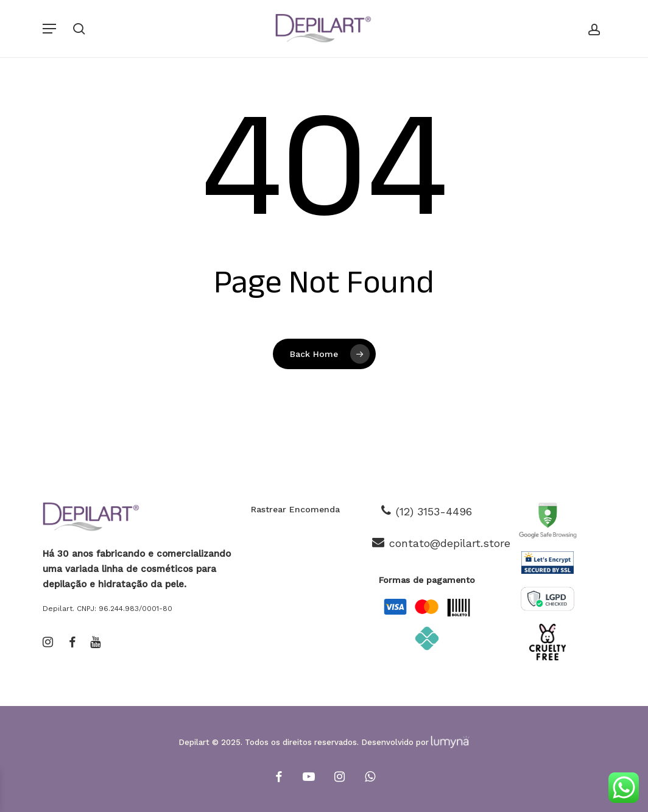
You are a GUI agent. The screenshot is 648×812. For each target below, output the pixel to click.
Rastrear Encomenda (295, 509)
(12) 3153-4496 (434, 511)
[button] (49, 29)
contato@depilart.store (450, 543)
